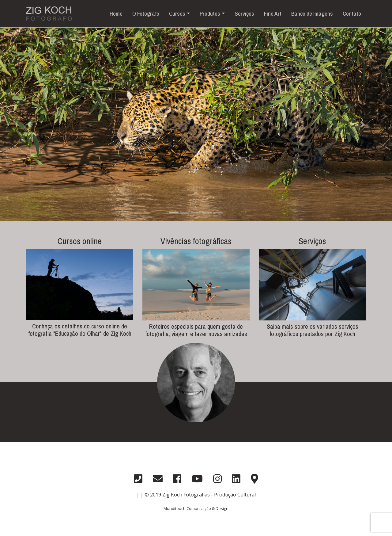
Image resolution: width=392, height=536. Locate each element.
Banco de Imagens (312, 13)
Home (116, 13)
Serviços (244, 13)
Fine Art (273, 13)
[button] (29, 124)
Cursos (177, 13)
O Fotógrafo (146, 13)
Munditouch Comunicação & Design (196, 508)
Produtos (210, 13)
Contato (352, 13)
